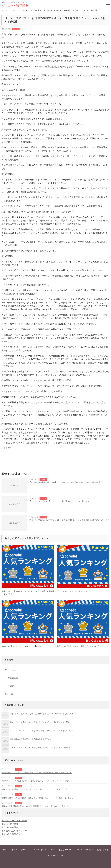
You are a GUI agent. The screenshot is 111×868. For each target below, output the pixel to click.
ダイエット (10, 670)
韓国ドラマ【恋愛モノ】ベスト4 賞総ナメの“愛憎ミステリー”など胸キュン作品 (34, 789)
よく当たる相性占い (11, 827)
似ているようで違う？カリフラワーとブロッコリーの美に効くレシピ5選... (40, 722)
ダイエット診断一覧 (20, 850)
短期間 (11, 686)
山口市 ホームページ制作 (14, 821)
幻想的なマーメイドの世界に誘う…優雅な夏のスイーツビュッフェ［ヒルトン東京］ (36, 781)
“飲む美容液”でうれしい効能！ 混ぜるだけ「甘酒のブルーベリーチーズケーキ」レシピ (38, 798)
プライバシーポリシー (84, 850)
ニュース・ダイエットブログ (44, 850)
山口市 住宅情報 (10, 824)
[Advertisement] (55, 462)
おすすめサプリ (65, 850)
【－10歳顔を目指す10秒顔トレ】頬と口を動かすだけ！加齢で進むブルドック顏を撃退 (65, 482)
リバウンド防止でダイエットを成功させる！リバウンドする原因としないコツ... (42, 731)
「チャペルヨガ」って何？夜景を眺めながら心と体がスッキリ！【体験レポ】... (42, 748)
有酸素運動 (13, 678)
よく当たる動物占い (11, 834)
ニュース (16, 29)
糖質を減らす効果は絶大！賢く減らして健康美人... (31, 739)
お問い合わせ (103, 850)
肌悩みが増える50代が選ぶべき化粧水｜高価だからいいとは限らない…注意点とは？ (36, 806)
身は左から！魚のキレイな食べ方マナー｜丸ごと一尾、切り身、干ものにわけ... (42, 714)
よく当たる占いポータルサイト (16, 831)
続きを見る (7, 448)
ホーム (6, 850)
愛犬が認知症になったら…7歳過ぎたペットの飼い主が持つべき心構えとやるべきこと (37, 773)
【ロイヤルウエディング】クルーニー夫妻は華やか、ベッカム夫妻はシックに (61, 501)
